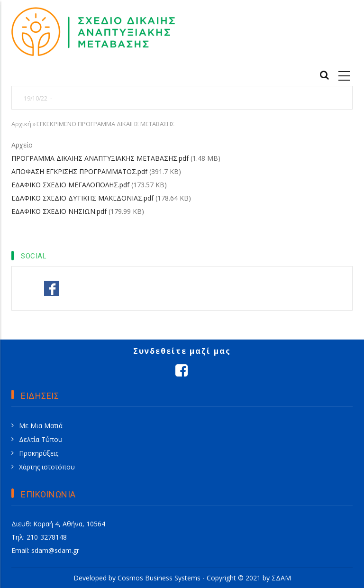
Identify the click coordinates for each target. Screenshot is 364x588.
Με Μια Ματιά (41, 426)
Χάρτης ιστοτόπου (47, 467)
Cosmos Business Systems (159, 578)
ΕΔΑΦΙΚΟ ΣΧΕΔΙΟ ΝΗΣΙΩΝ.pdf (59, 211)
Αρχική (21, 124)
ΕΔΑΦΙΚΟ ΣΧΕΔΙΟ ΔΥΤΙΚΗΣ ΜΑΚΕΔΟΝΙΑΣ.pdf (82, 198)
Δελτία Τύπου (41, 439)
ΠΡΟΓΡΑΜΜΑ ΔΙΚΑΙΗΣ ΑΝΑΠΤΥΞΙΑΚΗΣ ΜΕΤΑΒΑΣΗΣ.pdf (100, 158)
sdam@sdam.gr (55, 550)
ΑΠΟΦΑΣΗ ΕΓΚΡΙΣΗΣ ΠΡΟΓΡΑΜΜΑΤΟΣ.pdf (79, 171)
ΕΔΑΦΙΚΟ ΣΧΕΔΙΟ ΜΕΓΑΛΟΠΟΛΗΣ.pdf (70, 185)
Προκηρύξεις (39, 453)
